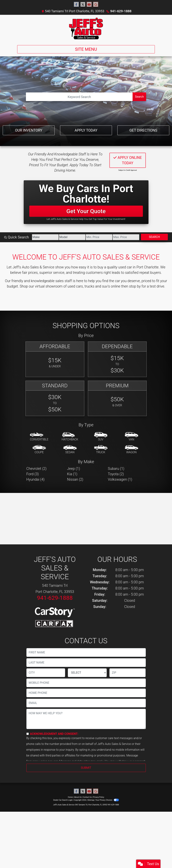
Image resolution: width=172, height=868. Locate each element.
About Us (78, 797)
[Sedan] (70, 450)
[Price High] (126, 237)
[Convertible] (39, 437)
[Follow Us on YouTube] (89, 5)
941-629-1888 (121, 11)
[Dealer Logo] (86, 29)
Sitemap (91, 800)
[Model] (72, 237)
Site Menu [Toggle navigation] (86, 49)
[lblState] (87, 673)
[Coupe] (39, 450)
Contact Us (87, 797)
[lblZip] (128, 673)
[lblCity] (46, 673)
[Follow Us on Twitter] (83, 5)
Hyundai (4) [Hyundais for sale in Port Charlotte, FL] (36, 479)
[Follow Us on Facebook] (76, 5)
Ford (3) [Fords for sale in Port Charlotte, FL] (33, 474)
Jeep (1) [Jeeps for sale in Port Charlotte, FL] (74, 469)
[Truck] (101, 450)
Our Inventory (29, 130)
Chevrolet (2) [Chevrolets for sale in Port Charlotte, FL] (37, 469)
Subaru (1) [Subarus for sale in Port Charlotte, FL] (116, 469)
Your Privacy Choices (107, 800)
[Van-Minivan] (131, 437)
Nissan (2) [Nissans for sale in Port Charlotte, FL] (75, 479)
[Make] (45, 237)
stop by (135, 286)
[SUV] (101, 437)
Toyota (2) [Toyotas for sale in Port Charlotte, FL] (116, 474)
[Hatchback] (70, 437)
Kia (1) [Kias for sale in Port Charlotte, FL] (72, 474)
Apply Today (86, 130)
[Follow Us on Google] (96, 5)
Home (70, 797)
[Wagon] (131, 450)
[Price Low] (99, 237)
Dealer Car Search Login (63, 800)
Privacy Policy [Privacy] (99, 797)
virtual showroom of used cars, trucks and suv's (72, 286)
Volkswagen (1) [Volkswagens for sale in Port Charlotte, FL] (120, 479)
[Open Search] (79, 97)
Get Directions (143, 130)
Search (139, 97)
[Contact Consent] (28, 734)
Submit (86, 768)
